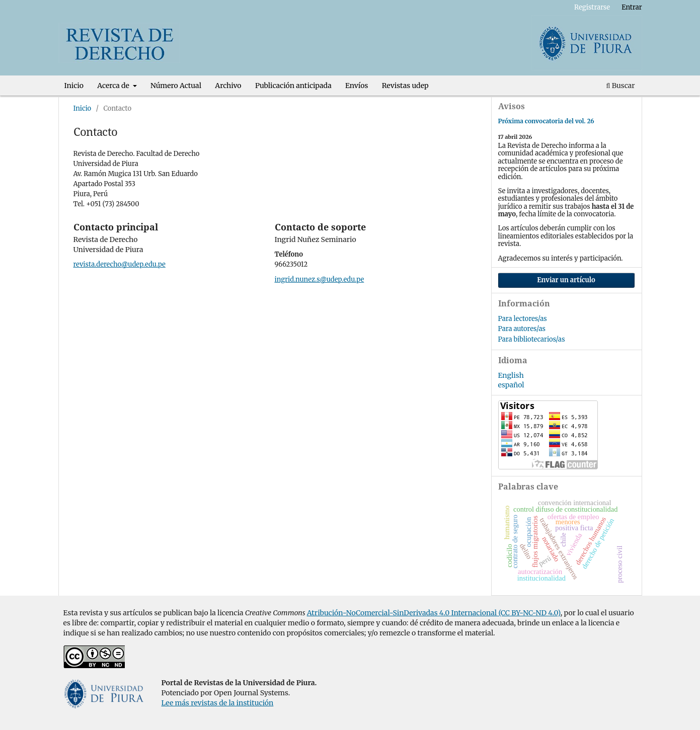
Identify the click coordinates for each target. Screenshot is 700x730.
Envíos (357, 86)
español (511, 385)
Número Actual (176, 86)
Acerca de (114, 86)
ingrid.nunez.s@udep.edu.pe (320, 279)
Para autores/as (522, 329)
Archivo (228, 86)
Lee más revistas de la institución (218, 703)
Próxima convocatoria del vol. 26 (546, 121)
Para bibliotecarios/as (532, 339)
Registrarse (592, 7)
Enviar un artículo (566, 280)
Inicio (74, 86)
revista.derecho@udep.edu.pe (120, 264)
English (511, 375)
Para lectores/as (523, 319)
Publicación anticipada (293, 86)
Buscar (621, 86)
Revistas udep (405, 86)
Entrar (632, 7)
